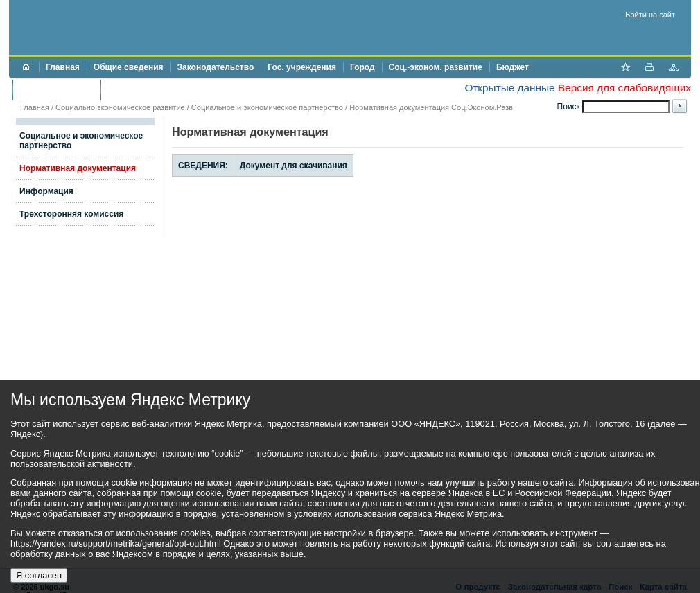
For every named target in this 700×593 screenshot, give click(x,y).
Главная (63, 67)
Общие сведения (129, 67)
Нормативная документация (78, 168)
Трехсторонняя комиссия (71, 214)
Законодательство (216, 67)
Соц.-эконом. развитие (436, 67)
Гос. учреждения (302, 67)
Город (362, 67)
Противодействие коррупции (167, 89)
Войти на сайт (650, 15)
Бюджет (513, 67)
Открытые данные (509, 88)
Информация (46, 191)
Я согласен (39, 575)
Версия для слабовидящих (624, 88)
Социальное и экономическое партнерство (267, 107)
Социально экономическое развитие (120, 107)
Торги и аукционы (56, 89)
